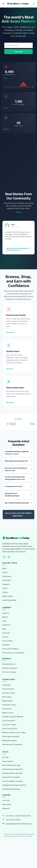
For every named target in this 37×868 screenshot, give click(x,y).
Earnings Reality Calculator (12, 773)
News (4, 569)
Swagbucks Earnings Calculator (14, 785)
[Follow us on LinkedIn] (9, 557)
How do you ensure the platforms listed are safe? (16, 469)
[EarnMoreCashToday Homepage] (17, 538)
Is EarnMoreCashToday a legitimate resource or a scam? (17, 453)
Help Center (7, 804)
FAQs (4, 629)
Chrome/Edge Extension (11, 789)
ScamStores (7, 576)
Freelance (6, 584)
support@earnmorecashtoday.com (19, 824)
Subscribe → (11, 369)
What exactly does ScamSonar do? (16, 461)
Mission (5, 617)
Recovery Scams (9, 693)
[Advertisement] (18, 162)
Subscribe (6, 633)
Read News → (11, 403)
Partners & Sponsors (10, 668)
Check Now (18, 52)
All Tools (5, 757)
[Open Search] (34, 4)
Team (4, 621)
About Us (6, 613)
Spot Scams (7, 697)
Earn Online (7, 580)
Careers (5, 637)
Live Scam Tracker (9, 725)
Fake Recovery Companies (12, 745)
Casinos (5, 592)
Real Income (7, 709)
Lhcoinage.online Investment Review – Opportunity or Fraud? (18, 249)
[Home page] (18, 4)
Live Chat (6, 800)
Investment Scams (9, 705)
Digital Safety (7, 701)
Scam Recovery (8, 689)
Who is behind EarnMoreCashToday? (17, 503)
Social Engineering (9, 600)
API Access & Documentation (13, 653)
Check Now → (11, 332)
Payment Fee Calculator (11, 777)
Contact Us (6, 625)
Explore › (7, 129)
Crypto (5, 588)
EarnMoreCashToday (25, 834)
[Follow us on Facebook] (4, 557)
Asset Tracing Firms (10, 729)
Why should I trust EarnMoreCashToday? (12, 495)
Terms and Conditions (10, 649)
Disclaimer (6, 645)
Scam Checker (8, 761)
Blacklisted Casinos (9, 741)
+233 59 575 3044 (13, 820)
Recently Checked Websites (13, 717)
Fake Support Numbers (11, 737)
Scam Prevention (9, 721)
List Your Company (9, 672)
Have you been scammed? (18, 514)
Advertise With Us (9, 664)
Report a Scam (8, 713)
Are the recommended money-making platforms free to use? (15, 478)
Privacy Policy (8, 641)
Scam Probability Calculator (13, 781)
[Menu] (3, 4)
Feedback (6, 808)
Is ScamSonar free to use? (14, 486)
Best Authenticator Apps (11, 765)
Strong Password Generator (13, 769)
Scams (5, 572)
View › (6, 78)
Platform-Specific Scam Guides (14, 733)
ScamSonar (7, 685)
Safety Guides (8, 596)
